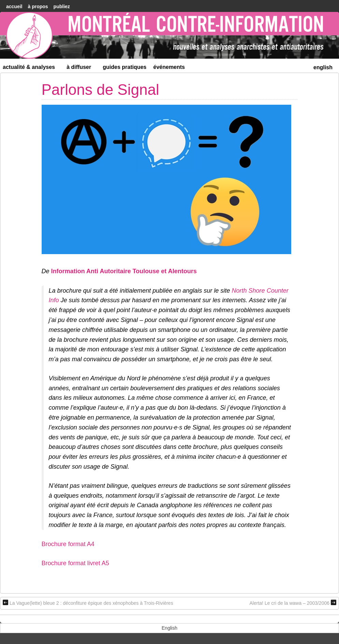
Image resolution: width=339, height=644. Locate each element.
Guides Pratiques (125, 67)
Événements (169, 67)
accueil (14, 6)
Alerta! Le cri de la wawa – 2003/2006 (293, 603)
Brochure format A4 (68, 544)
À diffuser (82, 68)
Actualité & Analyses (32, 68)
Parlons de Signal (101, 90)
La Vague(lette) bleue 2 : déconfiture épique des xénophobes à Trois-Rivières (88, 603)
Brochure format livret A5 (75, 563)
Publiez (62, 6)
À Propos (38, 6)
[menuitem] (323, 67)
